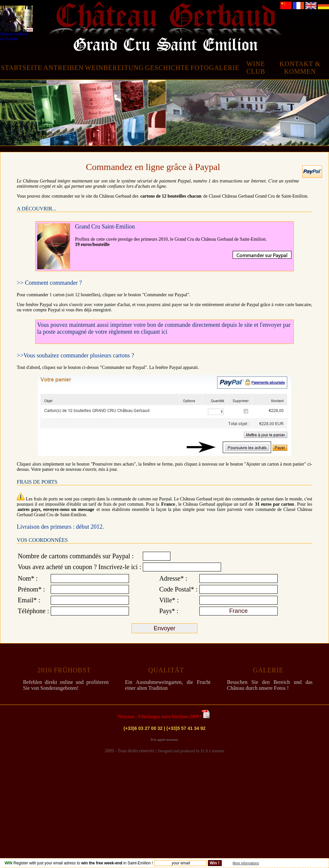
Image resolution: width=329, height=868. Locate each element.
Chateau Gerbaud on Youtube (16, 23)
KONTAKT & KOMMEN (300, 68)
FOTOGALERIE (215, 68)
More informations (246, 863)
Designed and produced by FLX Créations (191, 751)
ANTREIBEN (63, 68)
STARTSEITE (22, 68)
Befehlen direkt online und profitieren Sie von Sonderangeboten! (66, 685)
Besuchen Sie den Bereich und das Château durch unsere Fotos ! (270, 685)
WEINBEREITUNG (114, 68)
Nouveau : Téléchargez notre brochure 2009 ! (160, 717)
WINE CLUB (256, 68)
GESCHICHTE (167, 68)
